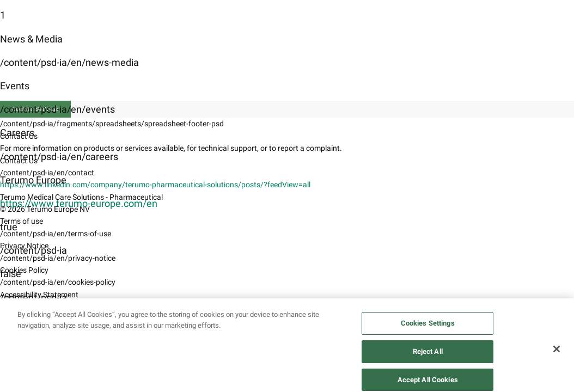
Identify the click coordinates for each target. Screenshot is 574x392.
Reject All (428, 360)
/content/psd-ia (33, 250)
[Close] (557, 357)
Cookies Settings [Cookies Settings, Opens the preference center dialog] (428, 331)
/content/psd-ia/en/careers (59, 157)
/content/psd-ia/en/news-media (69, 62)
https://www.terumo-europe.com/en (79, 203)
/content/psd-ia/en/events (57, 109)
